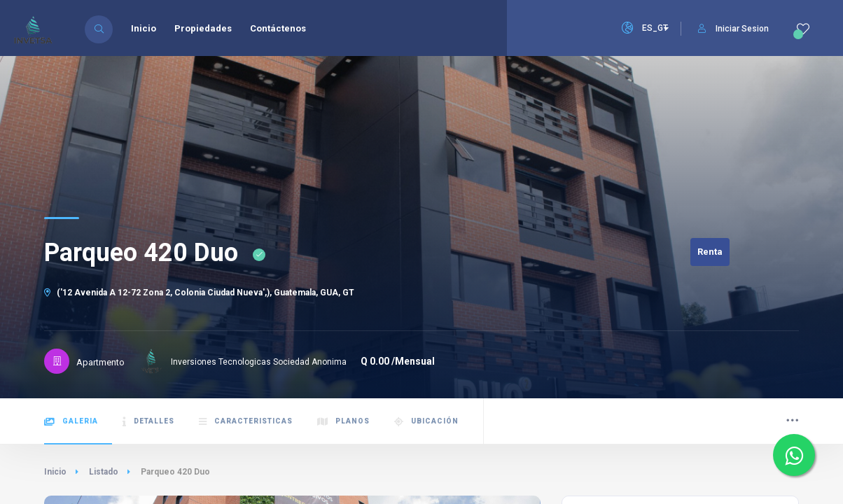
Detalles (148, 422)
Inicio (55, 472)
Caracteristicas (246, 422)
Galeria (71, 422)
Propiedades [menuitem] (203, 28)
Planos (343, 422)
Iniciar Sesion (733, 29)
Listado (104, 472)
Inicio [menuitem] (144, 28)
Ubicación (426, 422)
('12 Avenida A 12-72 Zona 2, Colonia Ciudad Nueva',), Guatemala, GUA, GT (199, 293)
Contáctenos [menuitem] (278, 28)
